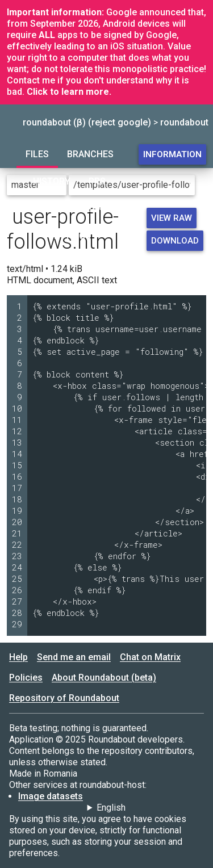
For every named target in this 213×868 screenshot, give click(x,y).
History (52, 181)
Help (18, 657)
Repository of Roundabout (64, 698)
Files (37, 154)
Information (172, 154)
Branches (90, 154)
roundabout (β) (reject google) (87, 122)
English (111, 808)
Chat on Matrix (150, 657)
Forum (46, 209)
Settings (70, 236)
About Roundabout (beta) (104, 678)
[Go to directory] (202, 185)
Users (94, 209)
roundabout (184, 122)
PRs (97, 181)
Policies (26, 678)
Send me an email (74, 657)
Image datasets (51, 796)
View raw (172, 218)
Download (175, 241)
